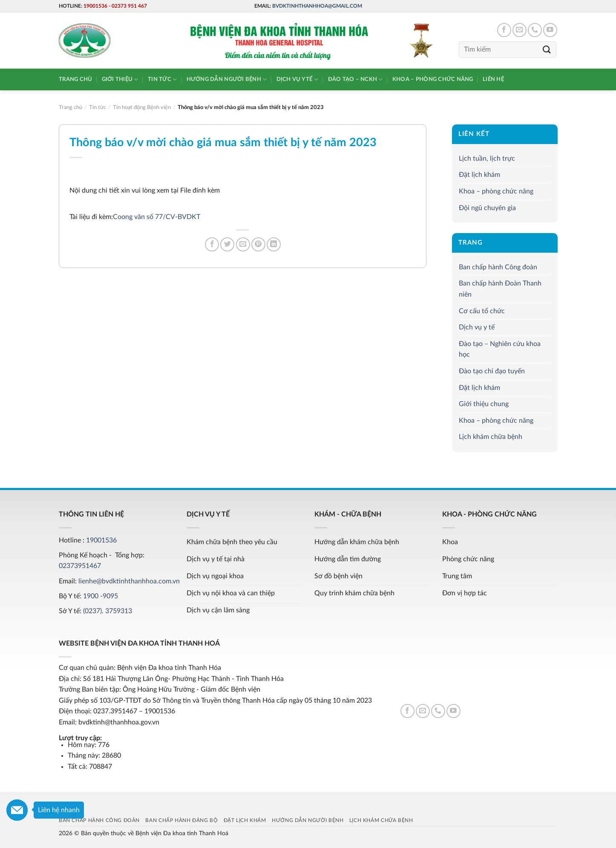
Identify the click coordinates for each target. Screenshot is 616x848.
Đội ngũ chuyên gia (487, 208)
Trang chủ (75, 79)
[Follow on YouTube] (550, 30)
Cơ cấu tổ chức (482, 311)
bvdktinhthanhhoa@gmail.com (317, 6)
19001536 (95, 6)
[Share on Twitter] (227, 244)
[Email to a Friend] (243, 244)
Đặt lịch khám (479, 175)
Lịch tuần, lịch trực (487, 159)
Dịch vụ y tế (298, 79)
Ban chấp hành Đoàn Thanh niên (500, 289)
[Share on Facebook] (212, 244)
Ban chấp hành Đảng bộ (181, 820)
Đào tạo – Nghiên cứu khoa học (500, 349)
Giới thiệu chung (484, 404)
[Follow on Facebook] (504, 30)
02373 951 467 (129, 6)
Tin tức (162, 79)
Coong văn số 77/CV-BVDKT (157, 217)
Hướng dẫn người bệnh (227, 79)
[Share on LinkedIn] (274, 244)
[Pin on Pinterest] (258, 244)
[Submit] (547, 50)
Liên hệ (493, 79)
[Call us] (535, 30)
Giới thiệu (120, 79)
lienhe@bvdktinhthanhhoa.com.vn (129, 581)
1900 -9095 (101, 596)
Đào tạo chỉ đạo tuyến (492, 371)
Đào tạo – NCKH (355, 79)
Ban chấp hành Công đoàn (498, 267)
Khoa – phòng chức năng (433, 79)
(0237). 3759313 (108, 611)
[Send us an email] (520, 30)
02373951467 (80, 566)
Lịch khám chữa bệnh (491, 437)
